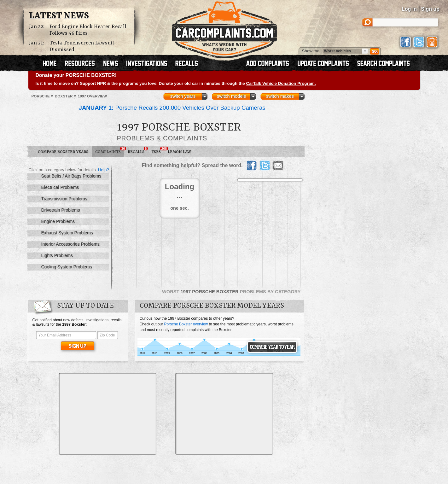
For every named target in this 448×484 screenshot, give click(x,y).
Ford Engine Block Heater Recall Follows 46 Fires (88, 30)
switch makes (280, 96)
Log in (409, 9)
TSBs (158, 150)
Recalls (138, 150)
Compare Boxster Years (63, 152)
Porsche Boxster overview (186, 324)
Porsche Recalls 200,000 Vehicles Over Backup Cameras (172, 108)
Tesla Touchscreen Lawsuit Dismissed (82, 46)
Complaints (110, 150)
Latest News (59, 16)
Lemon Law (179, 152)
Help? (104, 170)
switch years (183, 96)
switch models (231, 96)
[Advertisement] (108, 414)
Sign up (430, 9)
